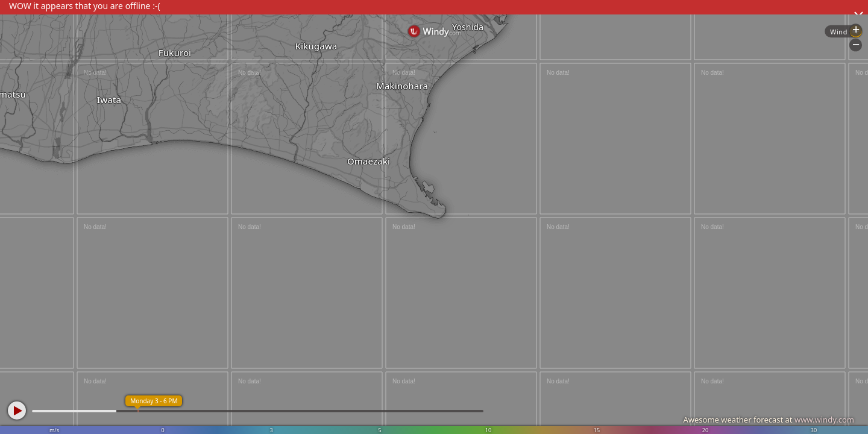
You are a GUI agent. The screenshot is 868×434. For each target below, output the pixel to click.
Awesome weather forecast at (769, 420)
